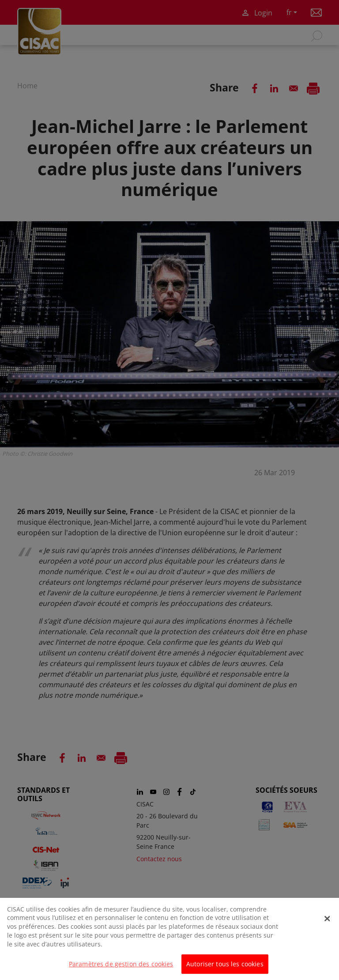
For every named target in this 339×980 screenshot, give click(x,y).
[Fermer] (327, 923)
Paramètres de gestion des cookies (121, 968)
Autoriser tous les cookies (225, 968)
